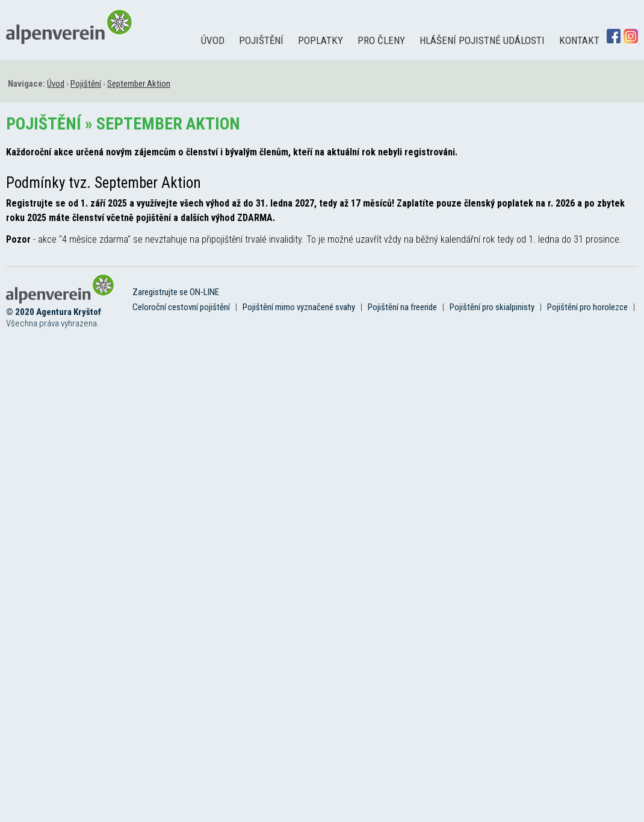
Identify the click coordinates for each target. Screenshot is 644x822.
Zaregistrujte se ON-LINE (176, 292)
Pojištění (261, 40)
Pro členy (381, 40)
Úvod (213, 40)
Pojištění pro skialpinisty (492, 307)
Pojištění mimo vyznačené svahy (299, 307)
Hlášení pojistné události (482, 40)
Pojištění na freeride (402, 307)
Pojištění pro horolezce (587, 307)
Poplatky (320, 40)
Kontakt (579, 40)
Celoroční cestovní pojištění (181, 307)
